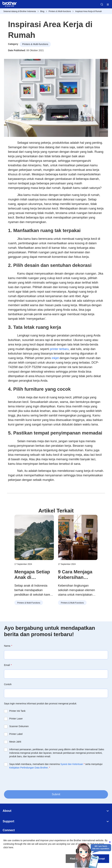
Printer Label (16, 734)
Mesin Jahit (15, 742)
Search (102, 4)
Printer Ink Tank (17, 711)
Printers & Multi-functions (60, 11)
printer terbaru (59, 349)
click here (8, 847)
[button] (103, 550)
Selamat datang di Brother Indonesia (20, 11)
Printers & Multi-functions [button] (35, 44)
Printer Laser (16, 719)
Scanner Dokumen (19, 726)
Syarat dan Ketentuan (72, 764)
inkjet (55, 358)
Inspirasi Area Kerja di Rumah (89, 11)
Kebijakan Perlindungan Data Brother (29, 768)
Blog (42, 11)
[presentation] (29, 780)
